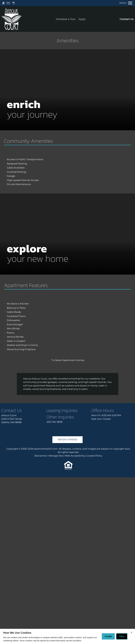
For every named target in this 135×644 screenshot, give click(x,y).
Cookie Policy (94, 622)
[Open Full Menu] (126, 3)
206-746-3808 (54, 589)
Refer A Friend (68, 606)
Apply (82, 19)
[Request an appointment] (13, 3)
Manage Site (56, 622)
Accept (108, 636)
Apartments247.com (46, 615)
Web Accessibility (75, 622)
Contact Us (127, 19)
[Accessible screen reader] (3, 3)
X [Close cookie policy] (132, 633)
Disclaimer (41, 622)
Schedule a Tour (66, 19)
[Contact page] (8, 3)
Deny (122, 636)
